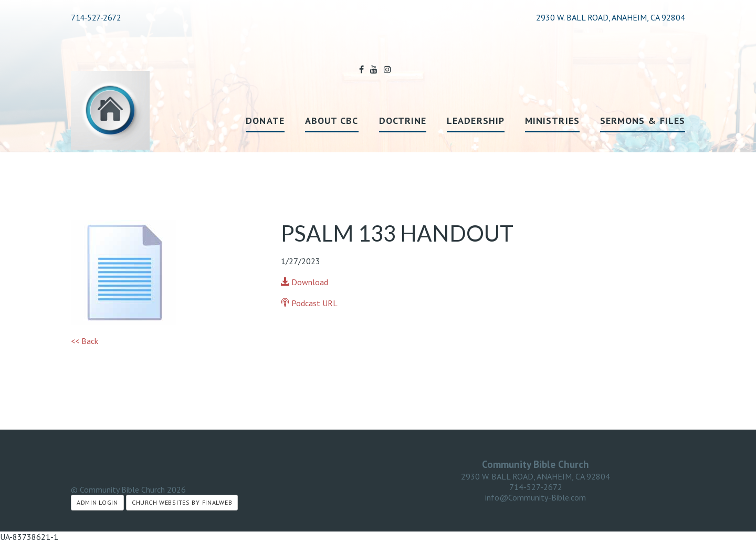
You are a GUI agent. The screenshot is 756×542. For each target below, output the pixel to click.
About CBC (332, 121)
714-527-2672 (96, 17)
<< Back (85, 341)
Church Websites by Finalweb (182, 502)
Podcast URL (309, 303)
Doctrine (403, 121)
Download (304, 282)
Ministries (552, 121)
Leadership (476, 121)
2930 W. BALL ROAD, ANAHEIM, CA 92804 (535, 476)
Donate (265, 121)
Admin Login (97, 502)
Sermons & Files (643, 121)
